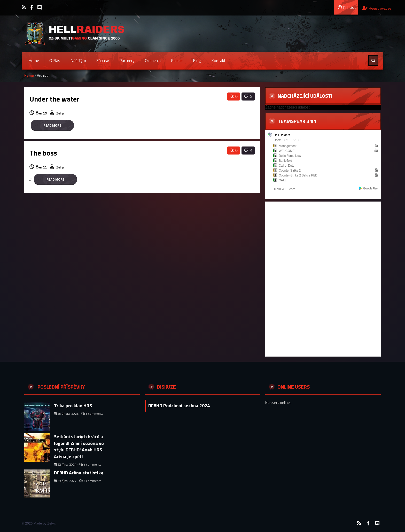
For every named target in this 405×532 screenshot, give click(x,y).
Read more (52, 125)
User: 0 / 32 (281, 140)
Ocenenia (153, 60)
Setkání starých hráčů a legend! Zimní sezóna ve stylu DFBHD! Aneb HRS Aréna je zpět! (79, 446)
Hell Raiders (282, 135)
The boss (43, 153)
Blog (197, 60)
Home (34, 60)
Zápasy (103, 60)
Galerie (177, 60)
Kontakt (219, 60)
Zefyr (61, 113)
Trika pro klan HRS (73, 406)
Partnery (127, 60)
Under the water (54, 99)
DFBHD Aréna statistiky (79, 473)
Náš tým (78, 60)
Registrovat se (377, 8)
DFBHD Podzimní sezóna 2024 (179, 406)
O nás (55, 60)
